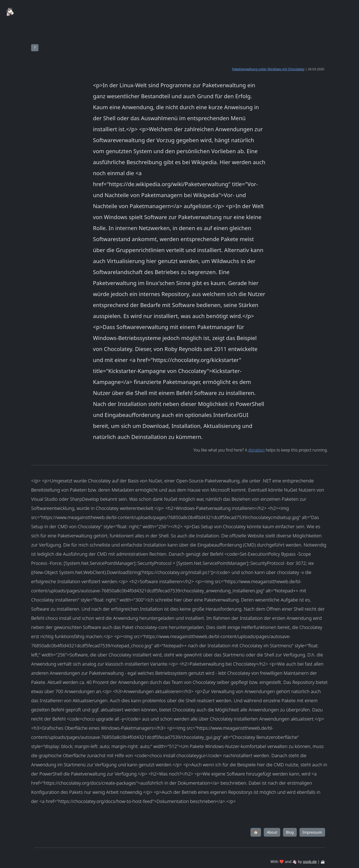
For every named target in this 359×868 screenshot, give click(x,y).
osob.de (310, 862)
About (272, 832)
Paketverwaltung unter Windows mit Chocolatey (268, 69)
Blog (290, 832)
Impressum (312, 832)
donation (256, 450)
